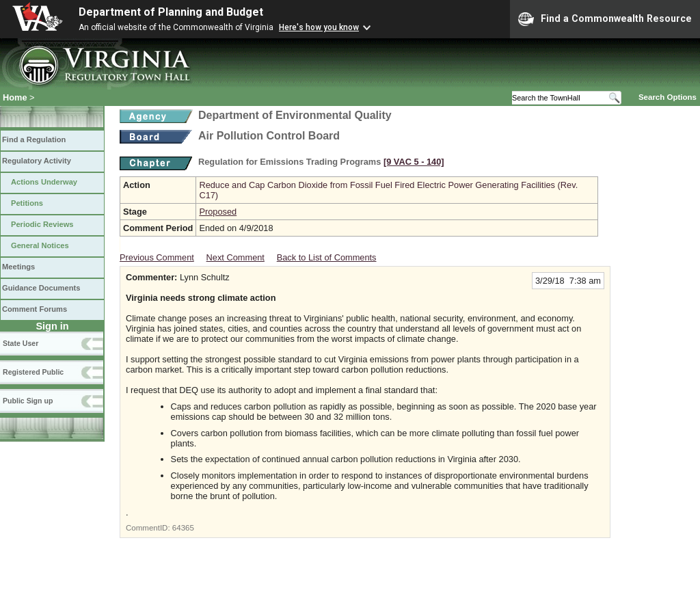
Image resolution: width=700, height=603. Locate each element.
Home (15, 97)
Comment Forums (35, 309)
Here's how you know (319, 27)
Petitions (27, 203)
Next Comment (235, 257)
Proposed (218, 212)
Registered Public (33, 372)
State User (21, 343)
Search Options (668, 97)
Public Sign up (28, 401)
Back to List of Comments (327, 257)
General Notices (40, 245)
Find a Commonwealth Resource (605, 19)
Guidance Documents (41, 288)
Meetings (18, 267)
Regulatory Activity (37, 161)
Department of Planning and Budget (171, 12)
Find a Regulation (34, 139)
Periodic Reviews (42, 224)
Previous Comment (157, 257)
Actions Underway (44, 182)
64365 (183, 528)
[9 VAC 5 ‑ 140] (414, 162)
